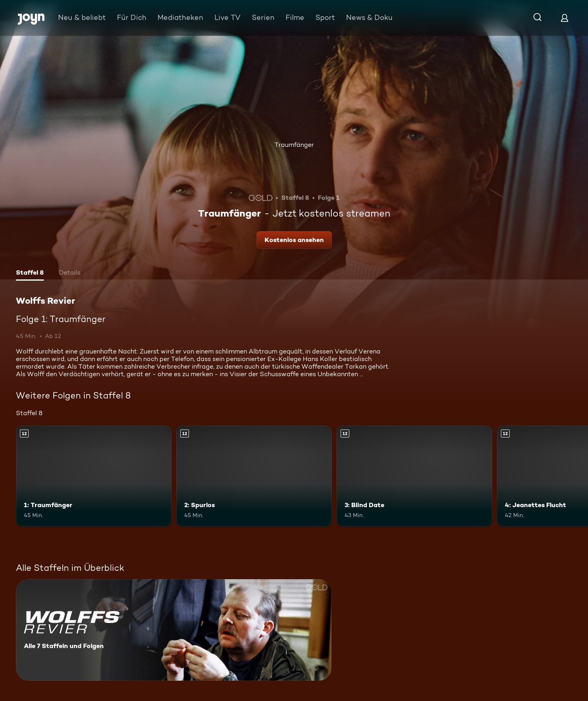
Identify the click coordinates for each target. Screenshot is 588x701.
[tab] (30, 273)
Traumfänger (294, 145)
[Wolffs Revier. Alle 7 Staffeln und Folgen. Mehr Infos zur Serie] (174, 630)
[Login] (565, 18)
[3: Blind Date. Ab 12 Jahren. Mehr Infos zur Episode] (414, 476)
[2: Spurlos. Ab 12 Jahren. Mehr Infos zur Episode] (254, 476)
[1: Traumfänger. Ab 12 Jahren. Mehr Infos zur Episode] (94, 476)
